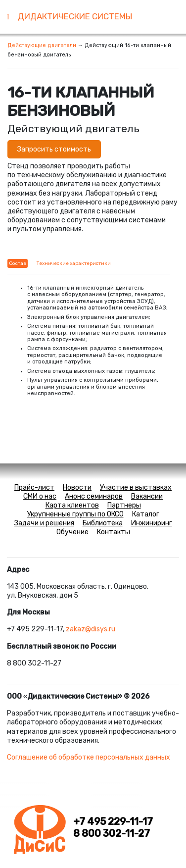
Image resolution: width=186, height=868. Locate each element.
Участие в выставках (136, 487)
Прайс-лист (34, 487)
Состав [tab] (18, 263)
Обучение (72, 532)
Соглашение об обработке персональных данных (89, 757)
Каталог (146, 514)
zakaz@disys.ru (91, 629)
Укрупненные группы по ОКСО (75, 514)
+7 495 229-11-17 (113, 822)
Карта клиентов (72, 505)
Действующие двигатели (42, 45)
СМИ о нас (40, 496)
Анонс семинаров (94, 496)
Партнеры (124, 505)
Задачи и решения (44, 523)
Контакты (114, 532)
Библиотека (103, 523)
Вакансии (147, 496)
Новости (77, 487)
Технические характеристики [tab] (74, 263)
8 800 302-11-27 (112, 834)
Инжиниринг (152, 523)
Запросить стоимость (54, 149)
